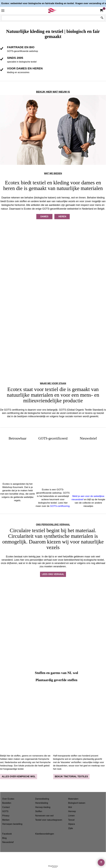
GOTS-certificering (60, 506)
